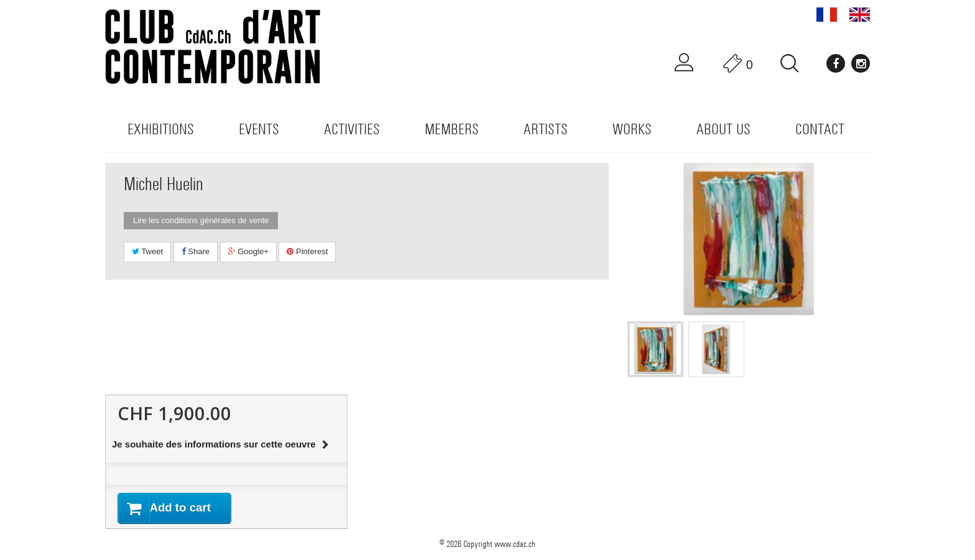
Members (452, 129)
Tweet (147, 251)
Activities (352, 129)
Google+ (248, 251)
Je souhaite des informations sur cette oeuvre (220, 444)
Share (196, 251)
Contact (820, 129)
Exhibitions (161, 129)
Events (259, 129)
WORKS (632, 129)
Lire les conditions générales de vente (201, 220)
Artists (546, 129)
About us (723, 129)
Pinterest (307, 251)
